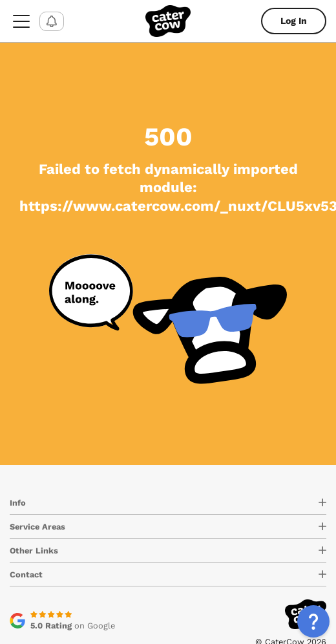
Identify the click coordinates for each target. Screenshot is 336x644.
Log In (294, 21)
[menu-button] (21, 21)
